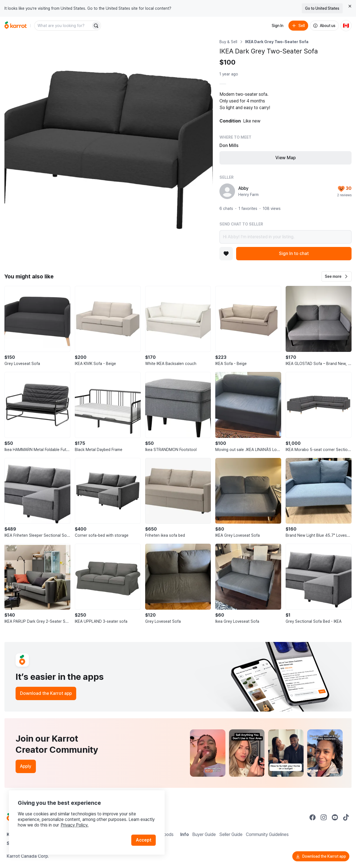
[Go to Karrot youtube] (335, 817)
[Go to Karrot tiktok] (346, 817)
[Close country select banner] (350, 6)
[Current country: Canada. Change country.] (346, 26)
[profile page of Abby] (227, 191)
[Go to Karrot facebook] (313, 817)
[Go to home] (16, 26)
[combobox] (63, 26)
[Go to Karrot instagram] (324, 817)
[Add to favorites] (226, 254)
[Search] (96, 26)
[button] (337, 276)
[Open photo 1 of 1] (109, 143)
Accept (144, 840)
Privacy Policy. (75, 825)
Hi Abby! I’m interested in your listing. (285, 237)
